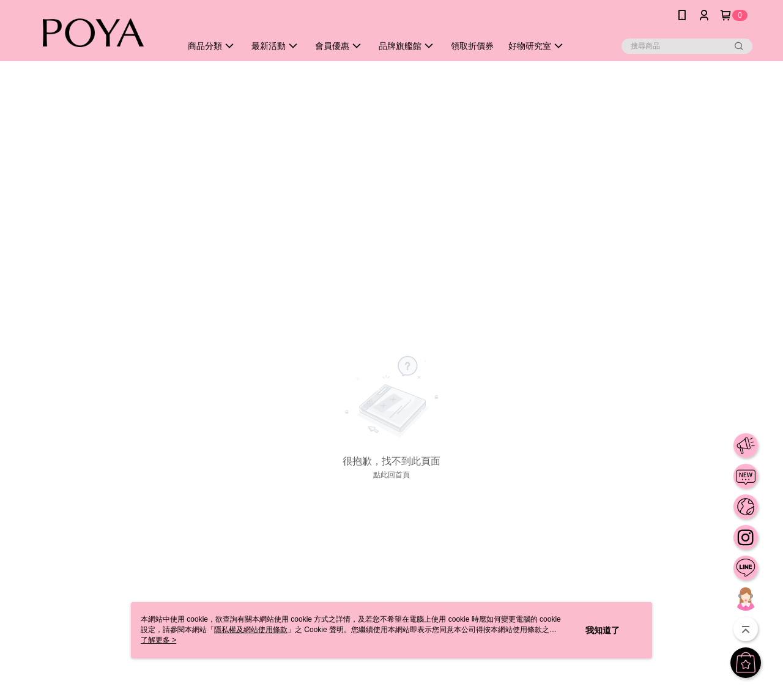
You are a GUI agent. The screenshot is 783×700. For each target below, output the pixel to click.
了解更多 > (158, 640)
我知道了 (603, 630)
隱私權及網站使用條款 (251, 630)
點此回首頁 (391, 475)
